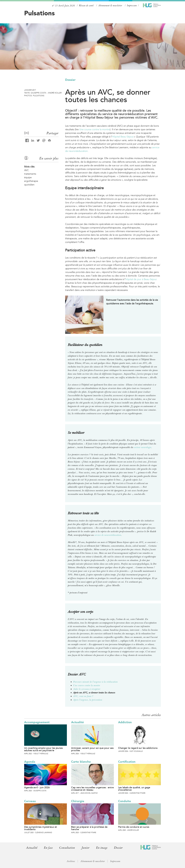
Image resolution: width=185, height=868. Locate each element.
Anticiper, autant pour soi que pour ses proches (92, 749)
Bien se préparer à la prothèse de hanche (89, 828)
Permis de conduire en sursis (134, 827)
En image (102, 848)
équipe (28, 177)
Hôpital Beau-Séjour (123, 137)
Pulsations (39, 13)
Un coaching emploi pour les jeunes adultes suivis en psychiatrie (43, 749)
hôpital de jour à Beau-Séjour (141, 279)
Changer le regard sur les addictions (138, 748)
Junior (86, 848)
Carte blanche (81, 762)
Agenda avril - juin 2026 (37, 787)
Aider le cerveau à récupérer (87, 689)
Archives (71, 861)
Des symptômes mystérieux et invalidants (41, 828)
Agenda (30, 762)
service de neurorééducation (108, 535)
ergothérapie (31, 181)
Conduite (125, 801)
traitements (30, 174)
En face (48, 848)
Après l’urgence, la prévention (88, 700)
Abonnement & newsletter (110, 5)
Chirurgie (78, 801)
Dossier (70, 80)
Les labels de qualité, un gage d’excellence (134, 789)
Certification (127, 762)
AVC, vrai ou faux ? (83, 696)
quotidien (29, 185)
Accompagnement (37, 722)
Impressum (132, 5)
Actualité (77, 722)
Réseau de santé (86, 5)
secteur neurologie (142, 447)
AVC (26, 170)
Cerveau (30, 801)
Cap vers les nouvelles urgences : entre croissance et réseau (92, 789)
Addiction (125, 722)
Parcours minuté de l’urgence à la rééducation (95, 682)
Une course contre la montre (95, 129)
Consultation (67, 848)
